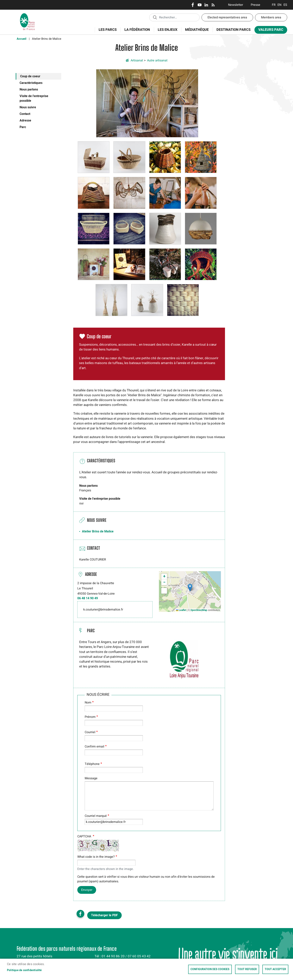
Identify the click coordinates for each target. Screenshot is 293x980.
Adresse (25, 121)
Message (91, 778)
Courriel (90, 732)
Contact (25, 114)
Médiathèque (197, 30)
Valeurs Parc (270, 31)
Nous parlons (29, 90)
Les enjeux (166, 32)
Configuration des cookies (210, 969)
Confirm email (94, 747)
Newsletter (236, 5)
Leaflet (181, 610)
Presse (256, 5)
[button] (147, 103)
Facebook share (80, 914)
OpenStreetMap (199, 610)
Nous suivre (28, 107)
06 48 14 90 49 (88, 598)
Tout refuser (247, 969)
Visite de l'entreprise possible (34, 98)
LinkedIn (206, 5)
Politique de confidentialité (24, 970)
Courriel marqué (96, 816)
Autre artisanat (157, 60)
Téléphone (92, 764)
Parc (23, 127)
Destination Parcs (234, 30)
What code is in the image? (96, 857)
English (280, 5)
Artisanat (137, 60)
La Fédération (136, 32)
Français (274, 5)
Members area (271, 17)
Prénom (90, 717)
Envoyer (87, 890)
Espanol (285, 5)
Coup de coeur (30, 76)
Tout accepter (275, 969)
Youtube (199, 5)
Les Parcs (106, 32)
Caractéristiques (31, 83)
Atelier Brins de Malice (98, 531)
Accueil (22, 39)
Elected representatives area (227, 17)
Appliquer (155, 17)
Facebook (193, 5)
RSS (213, 5)
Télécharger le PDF (104, 915)
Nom (88, 703)
